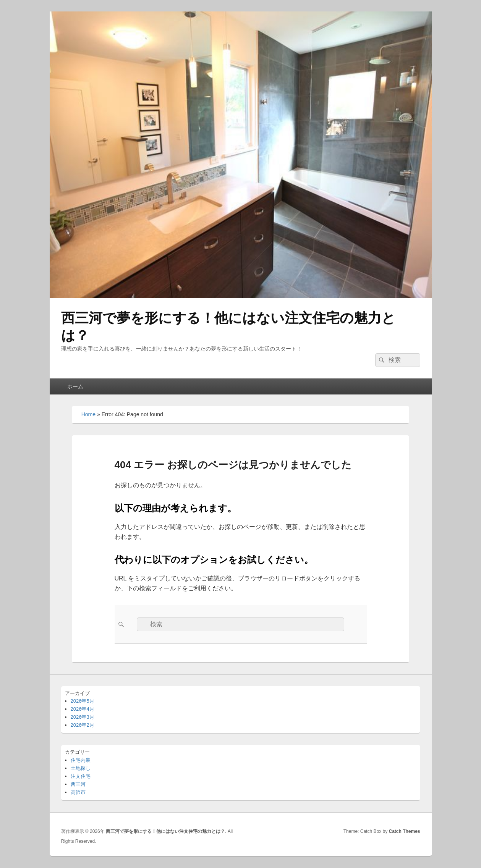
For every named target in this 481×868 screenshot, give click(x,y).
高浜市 (78, 792)
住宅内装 (81, 760)
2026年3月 (83, 717)
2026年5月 (83, 701)
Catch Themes (404, 831)
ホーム (75, 386)
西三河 (78, 784)
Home (88, 414)
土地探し (81, 768)
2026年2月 (83, 725)
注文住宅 (81, 776)
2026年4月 (83, 709)
